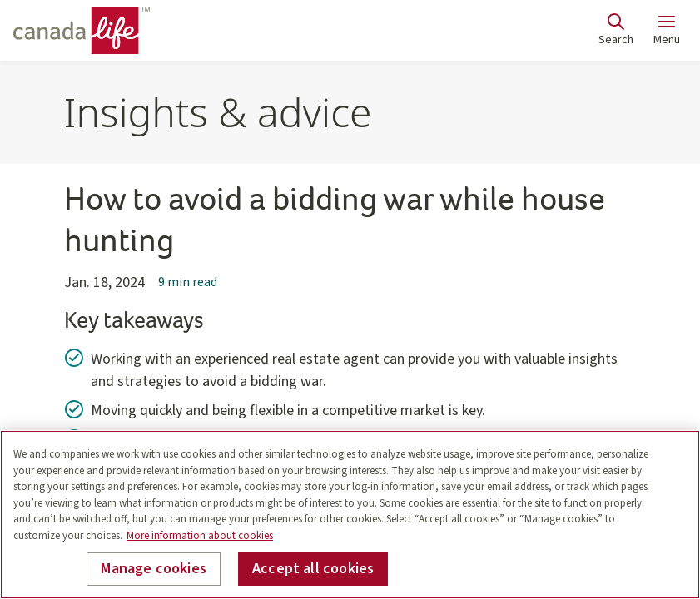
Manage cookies (154, 569)
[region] (350, 515)
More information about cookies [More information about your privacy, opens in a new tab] (200, 536)
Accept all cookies (313, 569)
